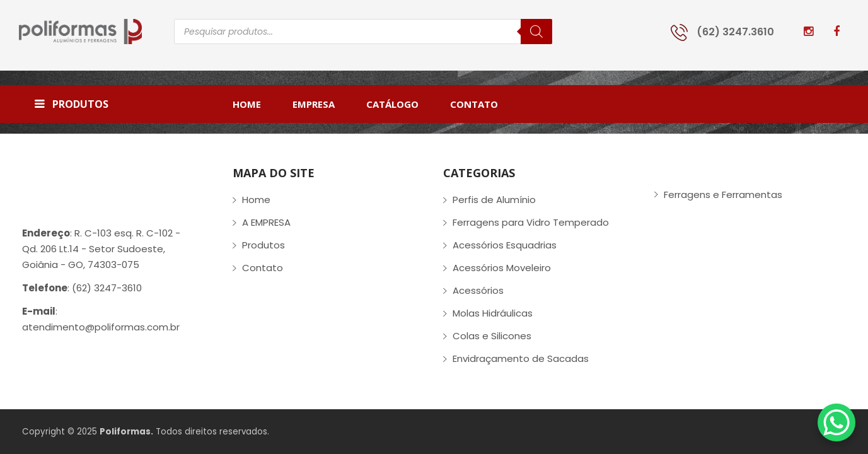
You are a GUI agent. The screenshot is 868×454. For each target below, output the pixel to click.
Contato (263, 268)
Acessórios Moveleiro (502, 268)
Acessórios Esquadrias (505, 245)
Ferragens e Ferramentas (723, 195)
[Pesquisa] (536, 32)
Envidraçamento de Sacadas (521, 358)
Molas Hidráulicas (493, 313)
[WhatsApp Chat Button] (836, 422)
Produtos (263, 245)
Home (256, 200)
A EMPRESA (266, 222)
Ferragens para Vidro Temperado (531, 222)
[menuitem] (255, 104)
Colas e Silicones (492, 336)
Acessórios (478, 290)
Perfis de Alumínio (494, 200)
